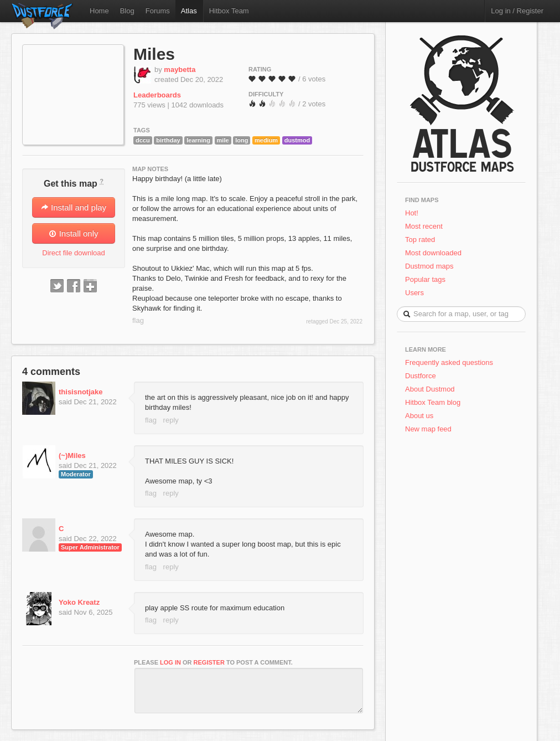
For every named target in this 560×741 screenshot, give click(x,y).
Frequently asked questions (449, 362)
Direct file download (73, 253)
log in (170, 662)
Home (99, 11)
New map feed (430, 429)
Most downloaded (433, 253)
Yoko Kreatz (79, 602)
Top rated (420, 240)
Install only (73, 233)
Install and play (74, 207)
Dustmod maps (429, 266)
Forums (158, 11)
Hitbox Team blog (433, 402)
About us (419, 416)
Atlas (189, 11)
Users (414, 293)
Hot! (412, 213)
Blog (127, 11)
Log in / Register (517, 11)
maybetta (180, 70)
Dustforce (421, 376)
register (209, 662)
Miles (154, 54)
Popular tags (425, 279)
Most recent (424, 226)
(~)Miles (72, 456)
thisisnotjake (81, 392)
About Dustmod (430, 389)
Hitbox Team (229, 11)
